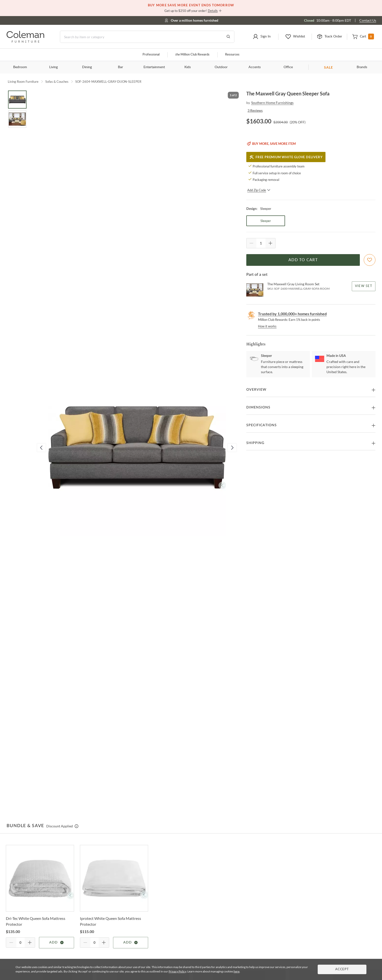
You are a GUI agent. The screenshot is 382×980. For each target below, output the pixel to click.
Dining (87, 67)
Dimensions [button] (258, 407)
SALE (329, 67)
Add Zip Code (259, 190)
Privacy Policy (177, 971)
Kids (188, 67)
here (237, 971)
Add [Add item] (57, 943)
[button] (262, 37)
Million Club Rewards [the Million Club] (192, 55)
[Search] (147, 37)
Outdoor (221, 67)
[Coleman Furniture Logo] (25, 41)
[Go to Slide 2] (17, 119)
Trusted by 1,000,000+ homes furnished (292, 314)
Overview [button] (256, 390)
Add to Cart (303, 260)
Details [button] (213, 11)
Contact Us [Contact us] (368, 20)
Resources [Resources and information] (232, 55)
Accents (255, 67)
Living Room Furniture (23, 82)
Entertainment (154, 67)
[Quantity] (261, 243)
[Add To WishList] (370, 260)
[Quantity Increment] (270, 243)
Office (288, 67)
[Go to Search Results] (228, 37)
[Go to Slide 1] (17, 100)
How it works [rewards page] (267, 326)
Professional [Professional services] (151, 55)
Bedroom (20, 67)
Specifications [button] (262, 425)
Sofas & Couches (57, 82)
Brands (362, 67)
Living (53, 67)
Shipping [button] (255, 443)
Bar (120, 67)
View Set (364, 286)
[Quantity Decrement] (251, 243)
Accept (342, 969)
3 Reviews (255, 110)
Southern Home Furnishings (272, 103)
